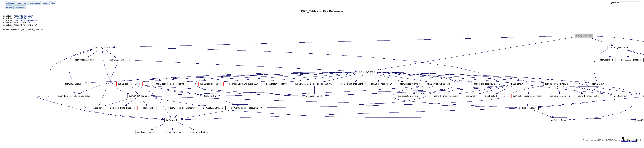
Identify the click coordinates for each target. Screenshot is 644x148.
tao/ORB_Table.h (24, 16)
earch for (615, 3)
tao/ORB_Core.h (23, 19)
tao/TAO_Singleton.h (26, 22)
